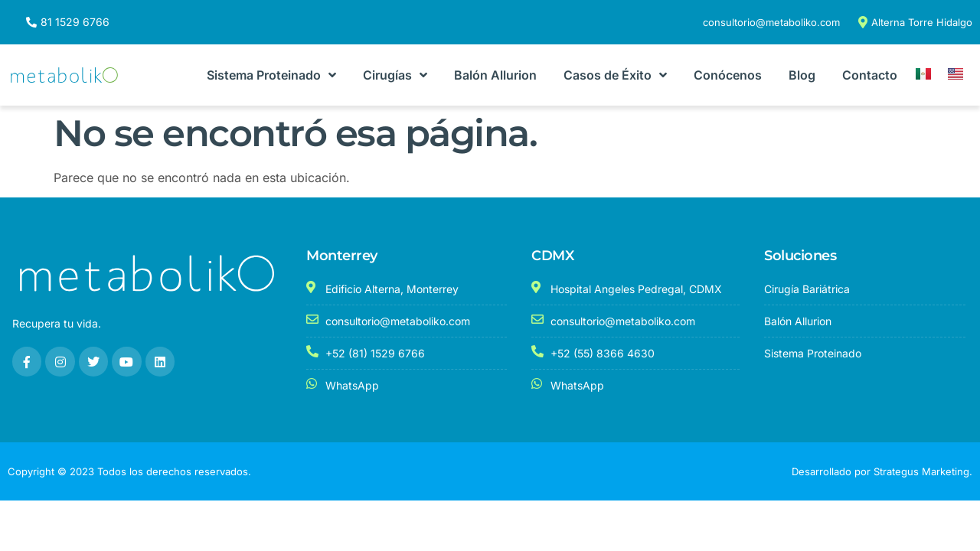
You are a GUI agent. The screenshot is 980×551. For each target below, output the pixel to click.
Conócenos (728, 75)
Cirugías (395, 75)
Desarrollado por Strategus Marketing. (882, 471)
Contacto (870, 75)
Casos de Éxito (615, 75)
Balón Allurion (495, 75)
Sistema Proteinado (271, 75)
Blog (802, 75)
